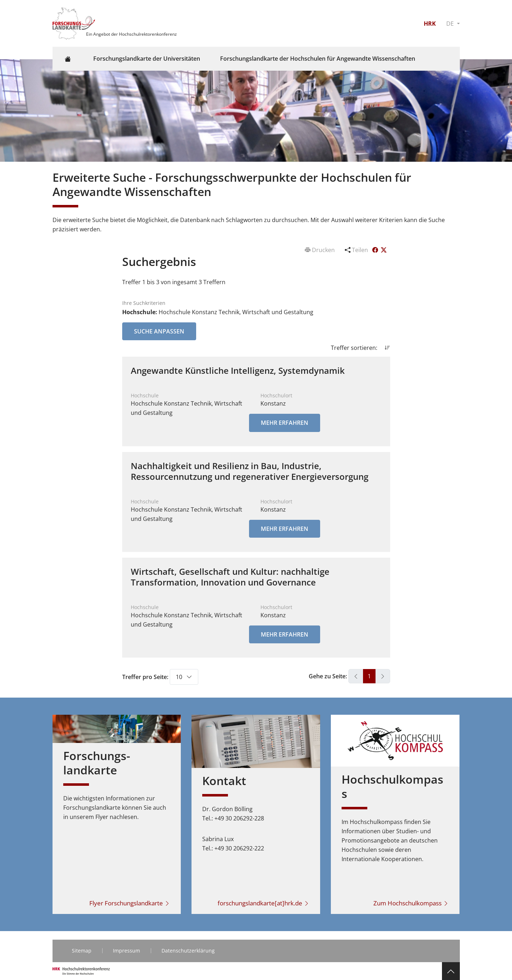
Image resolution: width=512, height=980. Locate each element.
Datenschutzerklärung (188, 951)
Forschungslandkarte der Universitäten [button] (147, 59)
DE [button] (451, 24)
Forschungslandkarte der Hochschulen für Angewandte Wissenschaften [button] (318, 59)
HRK (430, 24)
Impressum (126, 951)
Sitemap (82, 951)
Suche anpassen (159, 331)
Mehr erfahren (285, 423)
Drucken (320, 250)
